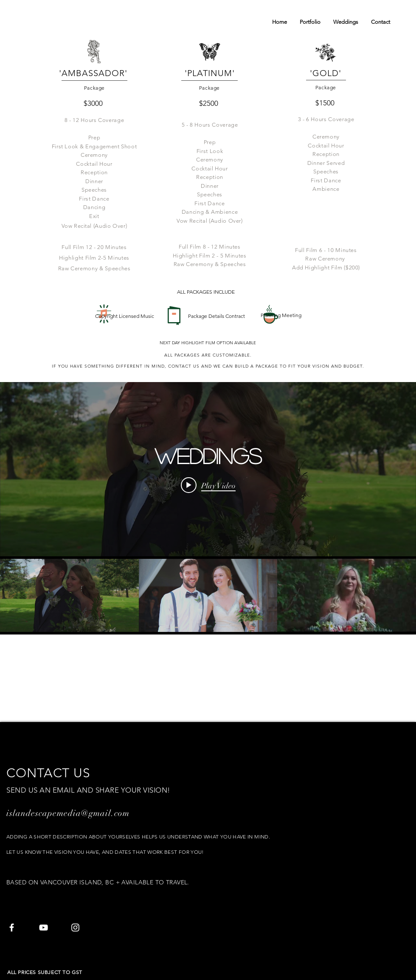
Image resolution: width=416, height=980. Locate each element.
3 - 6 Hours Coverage (326, 119)
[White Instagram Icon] (75, 928)
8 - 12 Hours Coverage (94, 120)
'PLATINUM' (210, 73)
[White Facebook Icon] (12, 928)
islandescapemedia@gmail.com (68, 813)
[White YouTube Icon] (44, 928)
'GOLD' (326, 73)
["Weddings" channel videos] (208, 595)
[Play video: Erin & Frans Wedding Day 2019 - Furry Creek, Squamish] (208, 485)
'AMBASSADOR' (94, 73)
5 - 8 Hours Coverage (210, 125)
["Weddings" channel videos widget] (208, 508)
